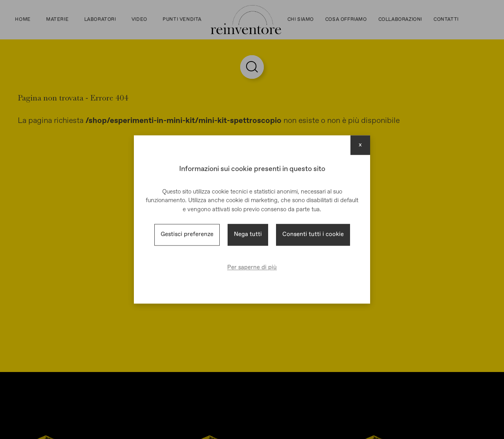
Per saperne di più (252, 267)
